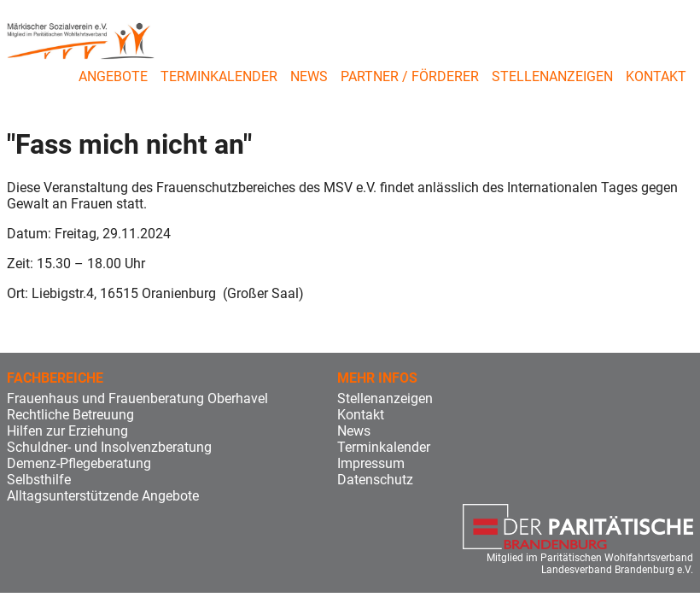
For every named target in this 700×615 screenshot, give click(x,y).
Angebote (113, 76)
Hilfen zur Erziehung (67, 431)
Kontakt (656, 76)
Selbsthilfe (39, 480)
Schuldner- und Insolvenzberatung (109, 447)
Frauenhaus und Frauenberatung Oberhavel (137, 398)
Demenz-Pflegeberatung (79, 463)
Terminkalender (219, 76)
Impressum (371, 463)
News (309, 76)
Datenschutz (375, 480)
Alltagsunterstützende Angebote (103, 496)
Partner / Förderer (410, 76)
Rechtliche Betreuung (70, 415)
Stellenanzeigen (552, 76)
